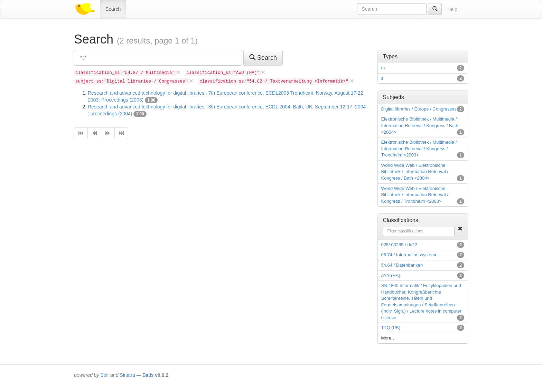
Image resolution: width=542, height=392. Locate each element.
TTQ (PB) (391, 328)
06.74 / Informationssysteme (409, 255)
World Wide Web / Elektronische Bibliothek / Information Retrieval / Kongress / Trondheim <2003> (415, 195)
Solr (105, 375)
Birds (148, 375)
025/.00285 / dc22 (399, 245)
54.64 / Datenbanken (402, 265)
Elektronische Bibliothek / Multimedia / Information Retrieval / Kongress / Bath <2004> (420, 125)
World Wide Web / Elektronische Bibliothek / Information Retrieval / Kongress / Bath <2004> (415, 172)
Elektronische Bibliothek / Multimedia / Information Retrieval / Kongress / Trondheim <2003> (419, 149)
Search (113, 9)
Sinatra (127, 375)
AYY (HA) (391, 275)
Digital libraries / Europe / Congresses (419, 109)
